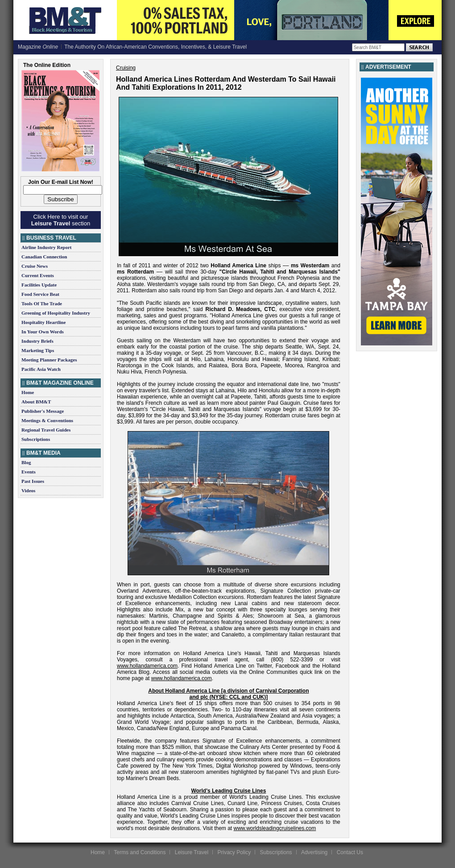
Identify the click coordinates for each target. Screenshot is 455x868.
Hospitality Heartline (43, 322)
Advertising (314, 852)
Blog (26, 462)
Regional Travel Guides (46, 430)
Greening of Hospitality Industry (56, 313)
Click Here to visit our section (61, 220)
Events (29, 472)
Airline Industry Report (46, 247)
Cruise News (35, 266)
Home (28, 392)
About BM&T (36, 402)
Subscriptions (36, 439)
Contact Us (350, 852)
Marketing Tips (38, 350)
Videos (28, 490)
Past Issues (33, 481)
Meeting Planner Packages (49, 360)
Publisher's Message (43, 411)
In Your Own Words (43, 332)
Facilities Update (39, 285)
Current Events (38, 275)
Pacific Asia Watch (41, 369)
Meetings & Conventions (47, 420)
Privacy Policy (234, 852)
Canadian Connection (44, 257)
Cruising (126, 68)
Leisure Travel (192, 852)
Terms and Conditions (140, 852)
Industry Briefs (37, 341)
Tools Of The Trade (42, 303)
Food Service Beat (40, 294)
